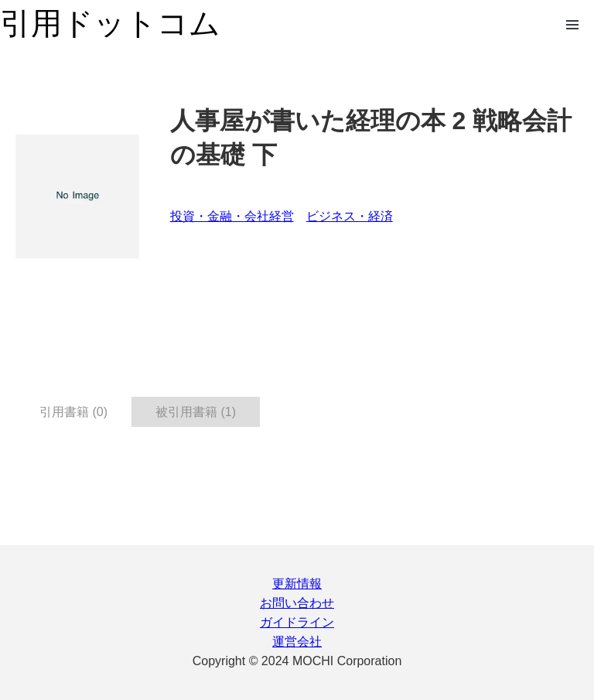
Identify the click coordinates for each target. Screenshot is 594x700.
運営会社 (297, 642)
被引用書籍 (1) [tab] (196, 412)
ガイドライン (297, 622)
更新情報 (297, 584)
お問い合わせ (297, 603)
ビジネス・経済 (350, 216)
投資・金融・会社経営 (232, 216)
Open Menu (572, 25)
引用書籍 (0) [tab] (73, 412)
